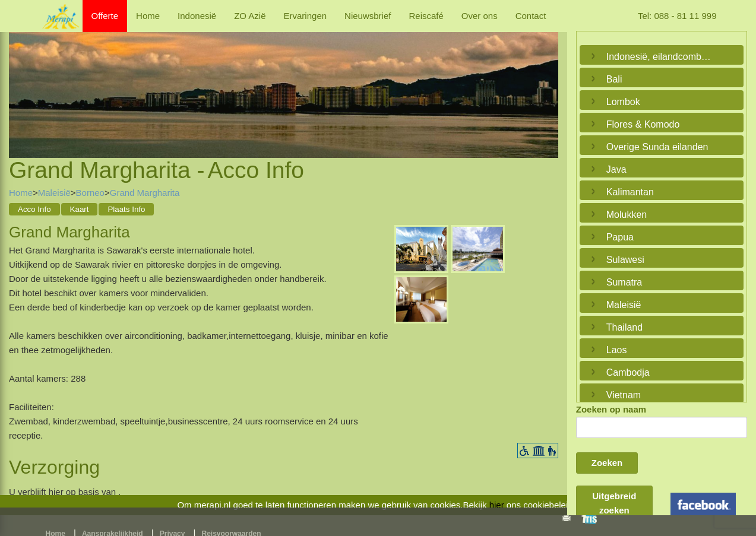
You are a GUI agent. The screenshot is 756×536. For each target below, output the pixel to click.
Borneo (90, 193)
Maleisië (54, 193)
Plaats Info (126, 209)
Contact (531, 16)
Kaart (80, 209)
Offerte (105, 16)
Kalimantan (630, 192)
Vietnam (624, 395)
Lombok (623, 102)
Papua (620, 237)
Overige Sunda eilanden (657, 147)
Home (148, 16)
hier (497, 505)
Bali (614, 79)
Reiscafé (426, 16)
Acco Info (34, 209)
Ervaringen (306, 16)
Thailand (624, 327)
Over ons (480, 16)
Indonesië (197, 16)
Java (616, 169)
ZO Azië (250, 16)
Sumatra (624, 282)
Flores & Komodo (643, 124)
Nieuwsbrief (368, 16)
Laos (617, 350)
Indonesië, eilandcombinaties (659, 57)
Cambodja (628, 372)
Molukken (627, 215)
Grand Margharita (145, 193)
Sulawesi (625, 260)
